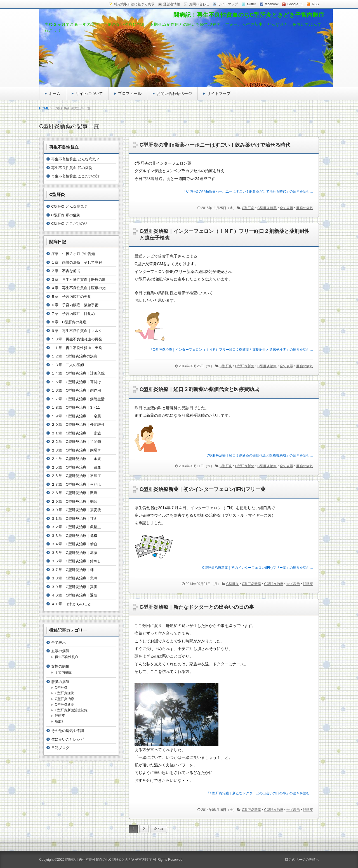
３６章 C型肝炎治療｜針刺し (76, 561)
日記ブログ (60, 748)
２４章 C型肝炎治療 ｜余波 (76, 459)
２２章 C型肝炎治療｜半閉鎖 (76, 442)
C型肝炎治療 (267, 366)
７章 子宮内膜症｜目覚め (73, 314)
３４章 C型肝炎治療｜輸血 (74, 544)
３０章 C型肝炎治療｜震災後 (76, 510)
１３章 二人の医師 (68, 365)
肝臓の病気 (305, 208)
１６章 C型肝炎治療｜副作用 (76, 390)
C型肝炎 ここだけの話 (69, 224)
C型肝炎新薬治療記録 (71, 710)
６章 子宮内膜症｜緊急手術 (75, 305)
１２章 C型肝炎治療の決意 (74, 356)
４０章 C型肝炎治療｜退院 (74, 595)
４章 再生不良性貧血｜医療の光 (78, 288)
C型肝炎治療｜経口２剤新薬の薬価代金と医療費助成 (199, 389)
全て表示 (286, 208)
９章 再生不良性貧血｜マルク (77, 331)
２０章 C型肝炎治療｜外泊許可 (78, 424)
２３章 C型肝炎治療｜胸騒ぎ (76, 450)
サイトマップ (219, 93)
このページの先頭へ (302, 860)
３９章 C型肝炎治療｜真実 (74, 587)
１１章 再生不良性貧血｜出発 (77, 348)
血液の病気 (60, 651)
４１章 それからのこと (71, 604)
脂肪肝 (60, 721)
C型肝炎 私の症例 (66, 215)
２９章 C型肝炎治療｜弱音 (74, 501)
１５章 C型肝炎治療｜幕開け (76, 382)
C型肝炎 (248, 208)
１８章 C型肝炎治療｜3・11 (76, 407)
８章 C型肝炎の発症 (69, 322)
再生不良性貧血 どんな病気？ (75, 159)
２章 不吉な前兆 (66, 271)
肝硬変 (308, 584)
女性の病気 (60, 666)
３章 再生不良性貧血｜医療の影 (78, 279)
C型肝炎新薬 (267, 208)
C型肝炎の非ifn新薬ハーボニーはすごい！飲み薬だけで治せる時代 (215, 145)
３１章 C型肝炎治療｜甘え (74, 519)
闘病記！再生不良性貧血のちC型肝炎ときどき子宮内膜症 (249, 15)
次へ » (159, 829)
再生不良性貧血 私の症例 (72, 168)
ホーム (55, 93)
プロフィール (130, 93)
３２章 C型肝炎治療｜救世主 (76, 527)
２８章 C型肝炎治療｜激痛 (74, 493)
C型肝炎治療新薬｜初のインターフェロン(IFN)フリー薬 (202, 489)
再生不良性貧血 (67, 657)
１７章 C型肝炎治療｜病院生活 (78, 399)
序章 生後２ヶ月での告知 (73, 254)
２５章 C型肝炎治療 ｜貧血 (76, 467)
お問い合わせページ (174, 93)
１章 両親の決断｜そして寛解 (77, 262)
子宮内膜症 (63, 672)
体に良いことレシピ (68, 739)
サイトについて (89, 93)
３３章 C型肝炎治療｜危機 (74, 536)
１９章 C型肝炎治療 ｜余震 (76, 416)
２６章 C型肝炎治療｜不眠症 (76, 476)
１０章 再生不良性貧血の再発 (77, 339)
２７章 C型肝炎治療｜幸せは (76, 484)
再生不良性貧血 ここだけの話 (75, 176)
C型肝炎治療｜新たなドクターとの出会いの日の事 (197, 607)
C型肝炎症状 (64, 693)
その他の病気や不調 (68, 731)
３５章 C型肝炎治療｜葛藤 (74, 553)
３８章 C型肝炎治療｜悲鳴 (74, 578)
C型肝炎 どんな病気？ (69, 206)
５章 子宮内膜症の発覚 (71, 297)
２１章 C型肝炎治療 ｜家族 (76, 433)
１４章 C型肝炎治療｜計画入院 (78, 373)
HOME (44, 108)
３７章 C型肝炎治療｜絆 (72, 570)
